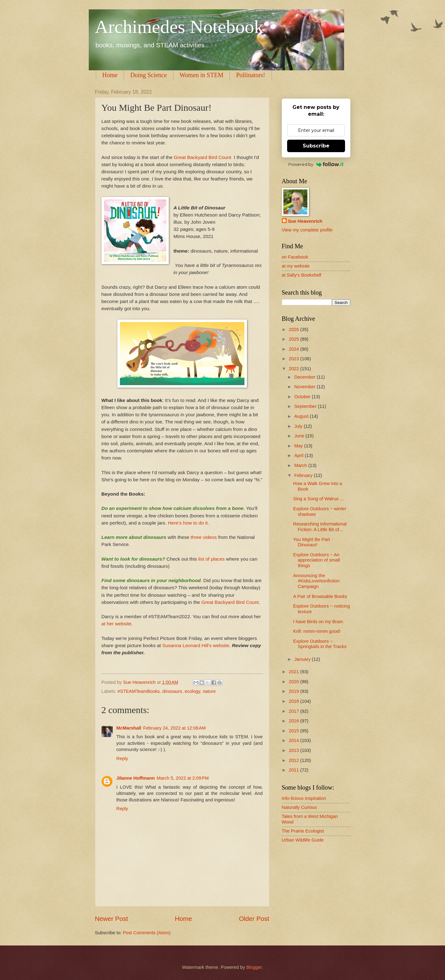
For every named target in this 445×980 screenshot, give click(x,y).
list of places (211, 559)
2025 (294, 339)
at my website (296, 266)
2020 (294, 682)
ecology (192, 691)
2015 (294, 731)
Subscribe (316, 146)
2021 (294, 672)
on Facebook (295, 257)
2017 (294, 711)
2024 (294, 349)
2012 (294, 760)
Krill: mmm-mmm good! (317, 631)
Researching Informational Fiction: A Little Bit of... (320, 527)
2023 (294, 359)
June (300, 436)
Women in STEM (202, 75)
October (303, 397)
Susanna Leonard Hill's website (196, 645)
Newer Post (111, 919)
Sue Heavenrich (305, 221)
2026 (294, 329)
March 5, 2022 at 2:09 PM (183, 778)
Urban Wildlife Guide (303, 840)
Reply (122, 758)
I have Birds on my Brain (318, 622)
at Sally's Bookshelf (302, 275)
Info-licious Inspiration (304, 798)
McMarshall (129, 728)
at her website (116, 624)
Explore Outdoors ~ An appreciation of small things (316, 560)
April (300, 455)
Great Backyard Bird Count (202, 157)
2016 (294, 721)
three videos (204, 537)
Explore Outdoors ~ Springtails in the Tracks (320, 644)
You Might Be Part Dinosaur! (311, 542)
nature (209, 691)
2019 (294, 691)
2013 (294, 750)
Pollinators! (251, 75)
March (301, 465)
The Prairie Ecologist (303, 831)
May (299, 446)
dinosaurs (172, 691)
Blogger (254, 967)
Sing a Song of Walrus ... (318, 499)
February (304, 475)
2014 (294, 740)
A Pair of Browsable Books (320, 596)
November (305, 387)
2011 (294, 770)
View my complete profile (307, 230)
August (302, 416)
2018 (294, 701)
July (299, 426)
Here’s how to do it (188, 523)
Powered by (316, 164)
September (306, 406)
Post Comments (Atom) (147, 933)
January (303, 659)
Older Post (254, 919)
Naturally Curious (299, 807)
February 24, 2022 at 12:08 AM (175, 728)
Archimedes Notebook (179, 27)
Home (110, 75)
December (305, 377)
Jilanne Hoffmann (136, 778)
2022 (294, 369)
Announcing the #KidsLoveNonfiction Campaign (316, 581)
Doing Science (148, 75)
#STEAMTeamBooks (139, 691)
